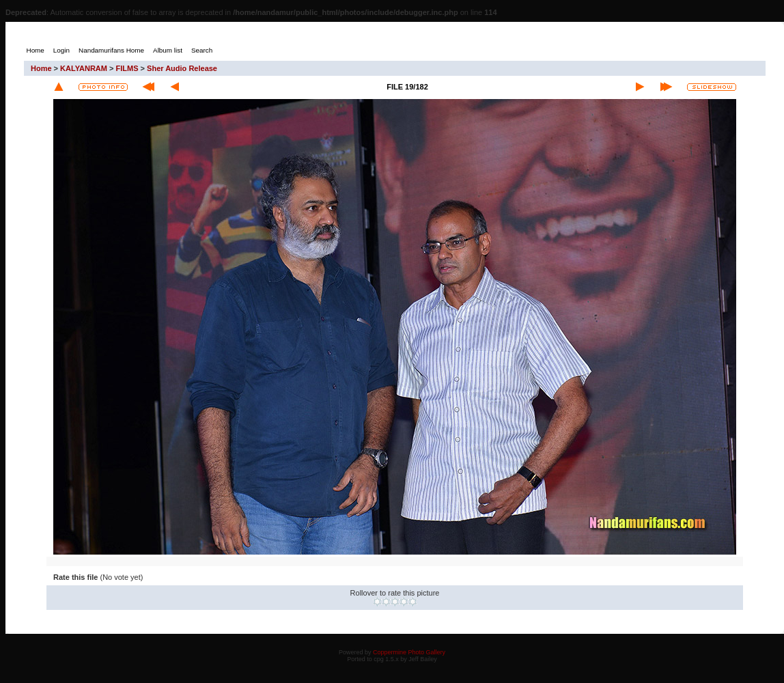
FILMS (127, 68)
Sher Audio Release (182, 68)
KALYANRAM (84, 68)
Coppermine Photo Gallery (409, 652)
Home (41, 68)
